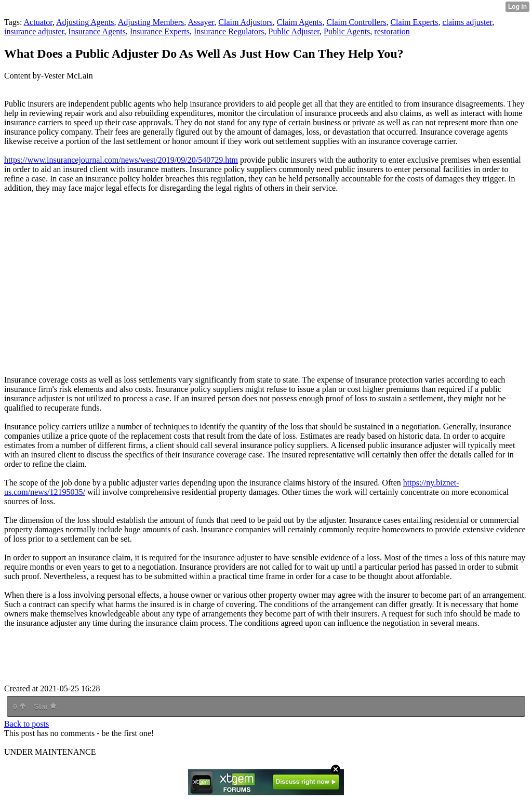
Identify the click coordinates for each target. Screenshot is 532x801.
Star (45, 706)
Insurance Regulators (229, 31)
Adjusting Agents (85, 22)
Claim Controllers (356, 22)
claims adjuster (467, 22)
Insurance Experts (160, 31)
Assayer (201, 22)
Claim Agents (300, 22)
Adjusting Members (151, 22)
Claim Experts (414, 22)
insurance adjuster (34, 31)
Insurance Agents (97, 31)
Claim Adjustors (245, 22)
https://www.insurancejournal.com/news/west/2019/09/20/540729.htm (121, 160)
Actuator (38, 22)
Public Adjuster (294, 31)
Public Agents (347, 31)
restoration (392, 31)
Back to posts (26, 724)
